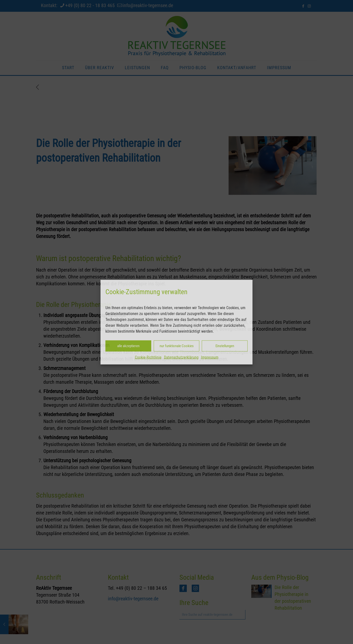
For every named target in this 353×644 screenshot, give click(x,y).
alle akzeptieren (128, 346)
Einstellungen (225, 346)
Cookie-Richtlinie (148, 357)
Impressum (210, 357)
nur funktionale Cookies (177, 346)
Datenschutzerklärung (181, 357)
